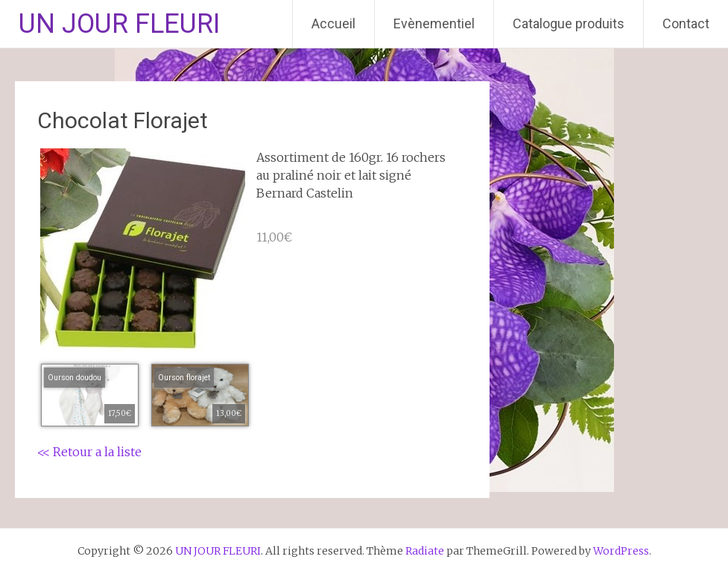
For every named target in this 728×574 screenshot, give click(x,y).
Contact (686, 23)
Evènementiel (434, 23)
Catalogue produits (569, 23)
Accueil (333, 23)
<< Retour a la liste (89, 452)
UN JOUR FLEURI (119, 24)
